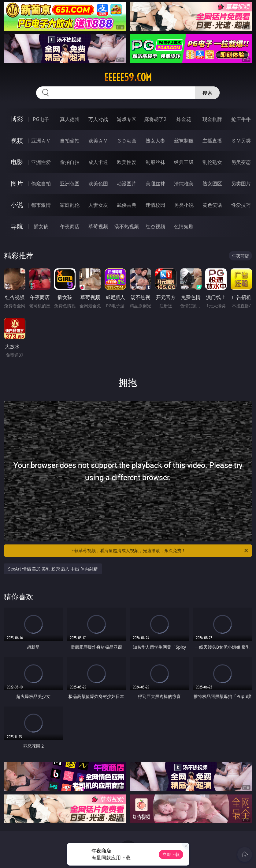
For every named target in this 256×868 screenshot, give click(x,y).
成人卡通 (98, 162)
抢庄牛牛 (241, 119)
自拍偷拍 (70, 141)
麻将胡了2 (155, 119)
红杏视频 (155, 226)
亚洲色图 (70, 184)
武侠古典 (127, 205)
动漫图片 (127, 184)
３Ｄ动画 (127, 141)
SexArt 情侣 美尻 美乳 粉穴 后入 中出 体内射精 (53, 569)
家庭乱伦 (70, 205)
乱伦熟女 (212, 162)
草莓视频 (98, 226)
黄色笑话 (212, 205)
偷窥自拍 (41, 184)
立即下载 (171, 854)
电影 (17, 162)
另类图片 (241, 184)
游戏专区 (127, 119)
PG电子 (41, 119)
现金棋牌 (212, 119)
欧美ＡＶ (98, 141)
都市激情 (41, 205)
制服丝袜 (155, 162)
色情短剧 (184, 226)
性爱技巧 (241, 205)
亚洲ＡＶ (41, 141)
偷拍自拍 (70, 162)
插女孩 (41, 226)
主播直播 (212, 141)
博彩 (17, 119)
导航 (17, 226)
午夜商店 (70, 226)
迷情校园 (155, 205)
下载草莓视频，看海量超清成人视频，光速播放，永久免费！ (160, 551)
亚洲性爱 (41, 162)
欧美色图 (98, 184)
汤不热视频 (127, 226)
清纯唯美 (184, 184)
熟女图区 (212, 184)
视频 (17, 140)
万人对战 (98, 119)
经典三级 (184, 162)
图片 (17, 183)
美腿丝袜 (155, 184)
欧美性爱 (127, 162)
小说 (17, 205)
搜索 (207, 93)
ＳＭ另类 (241, 141)
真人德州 (70, 119)
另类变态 (241, 162)
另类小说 (184, 205)
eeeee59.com (128, 77)
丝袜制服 (184, 141)
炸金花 (184, 119)
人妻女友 (98, 205)
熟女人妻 (155, 141)
